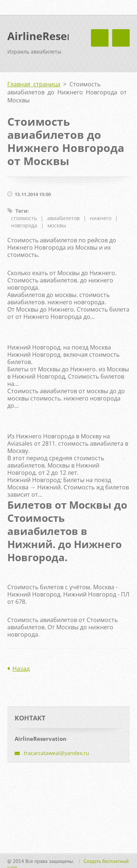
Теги (21, 211)
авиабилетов (63, 218)
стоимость (24, 218)
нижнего (101, 218)
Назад (21, 669)
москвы (57, 225)
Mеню (121, 38)
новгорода (24, 225)
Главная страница (34, 84)
